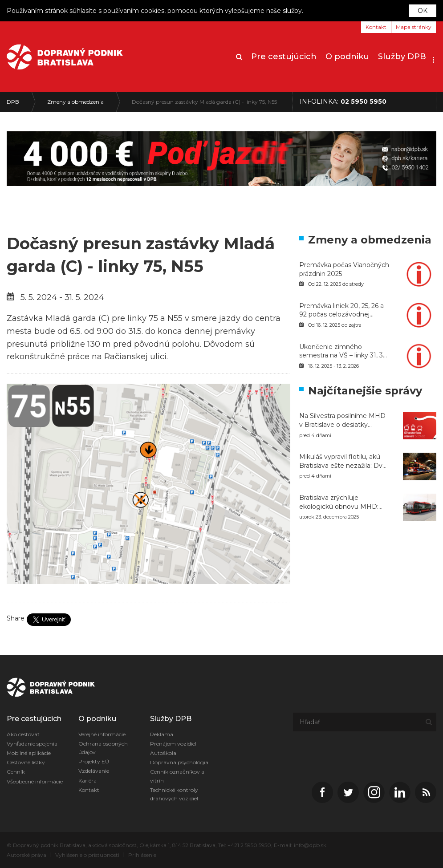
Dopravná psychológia (179, 762)
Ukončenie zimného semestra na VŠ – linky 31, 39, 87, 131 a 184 (344, 351)
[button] (433, 57)
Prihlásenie (142, 855)
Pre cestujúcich (284, 57)
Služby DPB (402, 57)
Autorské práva (26, 855)
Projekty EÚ (94, 761)
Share (16, 618)
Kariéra (87, 781)
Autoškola (163, 753)
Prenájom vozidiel (173, 744)
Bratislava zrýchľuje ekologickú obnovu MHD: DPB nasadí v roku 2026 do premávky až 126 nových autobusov (341, 502)
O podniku (347, 57)
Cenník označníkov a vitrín (177, 776)
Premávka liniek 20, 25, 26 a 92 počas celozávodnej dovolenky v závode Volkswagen (341, 310)
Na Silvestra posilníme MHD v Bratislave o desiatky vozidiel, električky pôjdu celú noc (344, 420)
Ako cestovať (23, 734)
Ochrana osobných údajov (103, 748)
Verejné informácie (102, 734)
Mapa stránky (414, 27)
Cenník (16, 772)
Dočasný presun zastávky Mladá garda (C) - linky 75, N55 (204, 102)
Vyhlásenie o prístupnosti (87, 855)
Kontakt (376, 27)
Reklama (162, 734)
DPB (13, 102)
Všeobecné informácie (35, 781)
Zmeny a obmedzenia (75, 102)
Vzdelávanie (94, 771)
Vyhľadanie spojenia (32, 744)
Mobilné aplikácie (29, 753)
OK (423, 11)
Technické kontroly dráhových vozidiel (174, 794)
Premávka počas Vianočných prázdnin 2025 (344, 269)
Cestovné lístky (26, 762)
